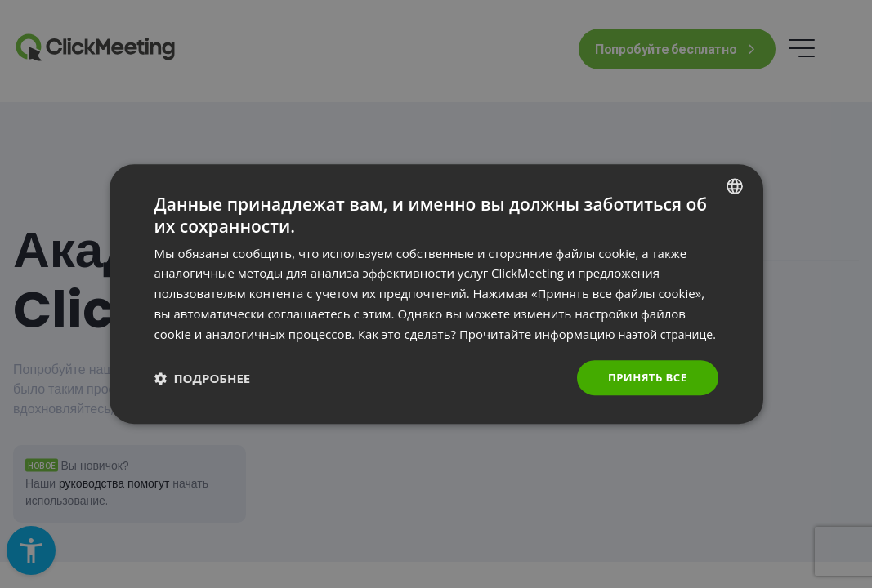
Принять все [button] (645, 388)
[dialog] (436, 294)
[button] (203, 388)
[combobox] (735, 176)
